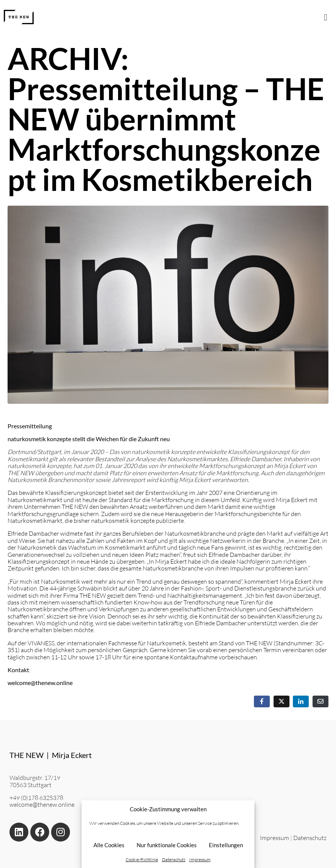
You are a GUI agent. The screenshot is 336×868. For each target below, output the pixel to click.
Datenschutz (174, 860)
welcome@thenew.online (42, 804)
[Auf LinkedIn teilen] (301, 701)
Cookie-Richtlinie (142, 860)
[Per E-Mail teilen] (320, 701)
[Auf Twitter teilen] (282, 701)
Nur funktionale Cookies (167, 845)
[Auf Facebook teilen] (262, 701)
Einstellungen (226, 845)
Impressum (200, 860)
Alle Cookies (109, 845)
